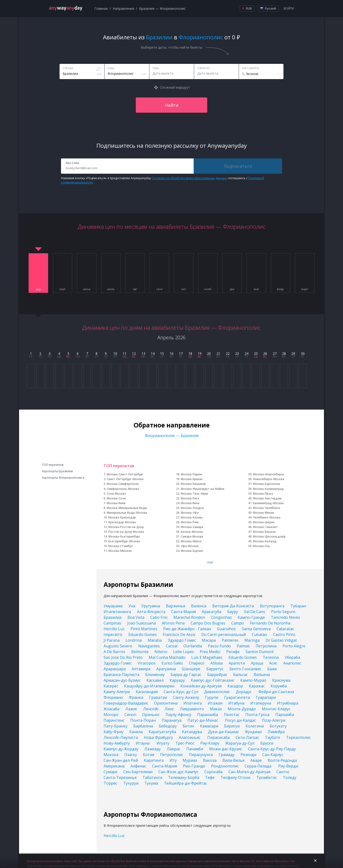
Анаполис (292, 663)
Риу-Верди (288, 766)
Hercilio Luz (114, 629)
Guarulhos (226, 629)
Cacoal (172, 646)
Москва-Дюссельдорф (269, 536)
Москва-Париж (191, 474)
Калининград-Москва (268, 503)
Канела (136, 732)
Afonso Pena (173, 623)
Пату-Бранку (116, 726)
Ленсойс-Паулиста (121, 737)
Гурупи (212, 697)
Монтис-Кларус (276, 709)
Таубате (272, 737)
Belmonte (140, 652)
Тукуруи (131, 783)
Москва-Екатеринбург (124, 536)
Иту (173, 760)
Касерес (111, 686)
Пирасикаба (218, 737)
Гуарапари (266, 697)
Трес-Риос (185, 743)
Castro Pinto (284, 635)
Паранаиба (208, 715)
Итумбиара (288, 703)
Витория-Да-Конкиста (233, 606)
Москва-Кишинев (193, 484)
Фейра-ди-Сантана (276, 692)
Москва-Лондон (192, 508)
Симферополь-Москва (123, 489)
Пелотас (232, 715)
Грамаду (227, 755)
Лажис (131, 709)
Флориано (113, 697)
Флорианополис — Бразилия (172, 436)
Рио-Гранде (194, 766)
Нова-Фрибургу (158, 737)
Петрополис (171, 755)
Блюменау (155, 675)
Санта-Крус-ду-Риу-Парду (272, 749)
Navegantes (149, 646)
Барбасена (143, 726)
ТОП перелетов (53, 465)
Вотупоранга (272, 606)
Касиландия (147, 692)
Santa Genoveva (256, 629)
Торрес (110, 783)
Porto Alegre (294, 646)
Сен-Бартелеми (138, 772)
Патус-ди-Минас (203, 720)
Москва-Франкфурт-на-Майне (203, 489)
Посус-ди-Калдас (240, 720)
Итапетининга (117, 612)
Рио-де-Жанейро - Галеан (187, 629)
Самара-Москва (192, 536)
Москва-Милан (264, 513)
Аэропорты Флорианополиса (63, 478)
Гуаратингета (237, 697)
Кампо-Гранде (251, 617)
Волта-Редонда (283, 760)
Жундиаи (253, 732)
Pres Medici (210, 652)
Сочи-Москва (116, 494)
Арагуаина (166, 669)
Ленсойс (151, 709)
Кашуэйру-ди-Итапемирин (149, 686)
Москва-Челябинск (267, 508)
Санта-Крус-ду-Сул (181, 692)
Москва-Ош (261, 546)
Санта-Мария (164, 766)
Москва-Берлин (192, 551)
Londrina (134, 640)
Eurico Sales (172, 663)
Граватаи (158, 697)
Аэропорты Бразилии (57, 471)
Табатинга (152, 777)
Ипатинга (193, 703)
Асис (273, 663)
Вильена (262, 675)
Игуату (163, 743)
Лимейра (276, 732)
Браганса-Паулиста (121, 675)
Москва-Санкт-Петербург (125, 474)
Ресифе (233, 652)
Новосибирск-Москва (269, 479)
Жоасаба (111, 709)
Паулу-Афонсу (178, 715)
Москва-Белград (265, 541)
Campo (238, 623)
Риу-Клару (210, 743)
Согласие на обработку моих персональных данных (189, 178)
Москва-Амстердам (267, 498)
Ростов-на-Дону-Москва (126, 532)
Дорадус (244, 692)
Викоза (210, 760)
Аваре (256, 760)
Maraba (155, 640)
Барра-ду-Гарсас (186, 675)
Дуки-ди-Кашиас (223, 732)
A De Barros (114, 652)
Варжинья (176, 606)
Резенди (248, 755)
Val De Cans (255, 612)
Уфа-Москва (190, 546)
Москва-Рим (190, 522)
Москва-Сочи (116, 498)
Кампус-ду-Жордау (121, 749)
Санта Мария (184, 612)
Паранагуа (172, 720)
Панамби (195, 749)
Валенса (199, 606)
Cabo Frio (159, 617)
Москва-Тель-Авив (194, 494)
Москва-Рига (190, 498)
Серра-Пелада (258, 766)
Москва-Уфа (190, 513)
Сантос (283, 772)
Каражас (257, 686)
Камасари (209, 726)
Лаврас (174, 749)
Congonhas (221, 617)
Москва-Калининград (268, 489)
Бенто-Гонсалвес (245, 669)
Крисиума (281, 680)
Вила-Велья (233, 760)
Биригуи (232, 726)
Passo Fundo (219, 646)
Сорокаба (213, 772)
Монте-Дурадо (242, 709)
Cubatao (259, 635)
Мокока (111, 755)
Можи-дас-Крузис (226, 749)
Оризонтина (166, 703)
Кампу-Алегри (117, 692)
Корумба (279, 686)
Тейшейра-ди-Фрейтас (185, 783)
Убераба (292, 657)
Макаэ (216, 709)
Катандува (192, 732)
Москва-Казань (192, 517)
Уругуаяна (151, 606)
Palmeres (230, 640)
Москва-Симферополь (123, 484)
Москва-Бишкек (265, 532)
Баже (272, 669)
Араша (257, 663)
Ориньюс (151, 715)
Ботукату (278, 726)
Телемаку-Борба (184, 777)
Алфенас (138, 766)
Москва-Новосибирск (269, 474)
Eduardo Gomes (143, 635)
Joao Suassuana (141, 623)
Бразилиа (113, 617)
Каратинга (154, 760)
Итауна (143, 743)
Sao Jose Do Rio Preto (123, 657)
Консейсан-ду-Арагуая (201, 686)
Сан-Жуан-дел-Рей (121, 760)
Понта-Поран (143, 720)
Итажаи (215, 703)
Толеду (290, 777)
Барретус (215, 669)
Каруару (177, 680)
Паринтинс (114, 720)
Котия (149, 755)
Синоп (130, 715)
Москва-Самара (192, 527)
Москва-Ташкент (265, 527)
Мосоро (111, 715)
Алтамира (141, 669)
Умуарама (113, 606)
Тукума (151, 783)
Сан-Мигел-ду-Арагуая (249, 772)
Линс (169, 709)
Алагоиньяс (190, 737)
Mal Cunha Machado (167, 657)
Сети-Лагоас (247, 737)
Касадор (235, 686)
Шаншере (191, 669)
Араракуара (115, 669)
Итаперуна (261, 703)
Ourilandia (193, 646)
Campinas (112, 623)
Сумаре (111, 772)
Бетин (188, 726)
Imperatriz (113, 635)
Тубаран (298, 606)
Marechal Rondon (189, 617)
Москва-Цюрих (264, 522)
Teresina (271, 657)
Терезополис (298, 737)
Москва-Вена (190, 503)
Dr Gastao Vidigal (281, 640)
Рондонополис (225, 766)
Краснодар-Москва (122, 522)
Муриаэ (190, 760)
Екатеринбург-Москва (124, 541)
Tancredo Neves (285, 617)
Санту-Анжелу (186, 697)
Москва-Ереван (192, 479)
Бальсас (240, 675)
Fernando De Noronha (270, 623)
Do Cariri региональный (224, 635)
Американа (114, 766)
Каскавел (155, 680)
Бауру (233, 612)
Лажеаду (153, 749)
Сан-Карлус (273, 755)
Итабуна (236, 703)
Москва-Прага (263, 494)
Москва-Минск (191, 541)
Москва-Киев (116, 503)
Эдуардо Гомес (182, 640)
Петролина (266, 646)
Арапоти (237, 663)
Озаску (131, 755)
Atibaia (217, 663)
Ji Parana (112, 640)
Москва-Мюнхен (120, 551)
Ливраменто (192, 709)
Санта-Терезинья (120, 777)
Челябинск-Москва (267, 517)
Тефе (210, 777)
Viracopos (147, 663)
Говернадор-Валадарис (126, 703)
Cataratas (285, 629)
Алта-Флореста (151, 612)
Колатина (255, 726)
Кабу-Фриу (113, 732)
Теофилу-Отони (235, 777)
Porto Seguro (283, 612)
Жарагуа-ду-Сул (240, 743)
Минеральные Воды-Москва (127, 513)
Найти (172, 105)
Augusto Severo (118, 646)
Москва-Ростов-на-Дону (126, 527)
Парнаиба (285, 715)
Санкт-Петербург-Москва (125, 479)
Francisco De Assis (179, 635)
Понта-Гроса (257, 715)
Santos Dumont (260, 652)
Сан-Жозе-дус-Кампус (178, 772)
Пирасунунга (201, 755)
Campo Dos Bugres (208, 623)
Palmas (243, 646)
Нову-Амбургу (117, 743)
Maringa (252, 640)
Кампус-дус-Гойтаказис (213, 680)
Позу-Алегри (274, 720)
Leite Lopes (184, 652)
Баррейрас (217, 675)
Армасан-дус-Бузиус (122, 680)
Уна (132, 606)
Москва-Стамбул (121, 546)
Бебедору (168, 726)
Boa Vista (136, 617)
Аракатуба (212, 612)
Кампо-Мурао (253, 680)
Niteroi (161, 652)
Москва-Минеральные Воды (127, 508)
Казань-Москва (192, 532)
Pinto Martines (144, 629)
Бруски (267, 743)
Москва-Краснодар (122, 517)
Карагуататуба (162, 732)
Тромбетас (267, 777)
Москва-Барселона (266, 484)
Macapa (209, 640)
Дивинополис (217, 692)
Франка (136, 697)
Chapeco (197, 663)
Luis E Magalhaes (207, 657)
